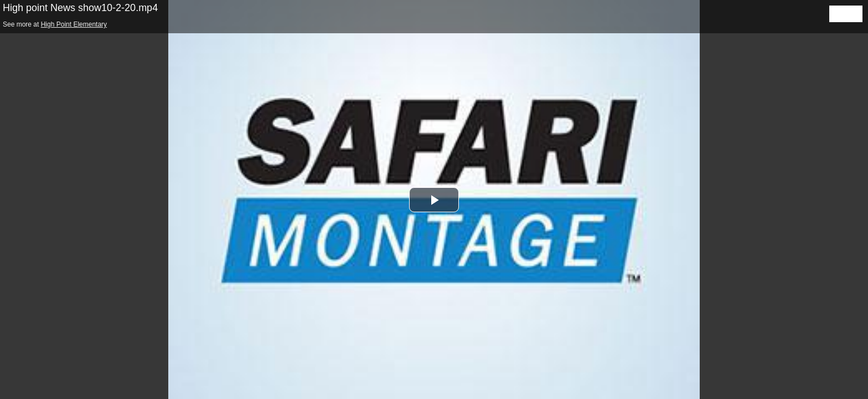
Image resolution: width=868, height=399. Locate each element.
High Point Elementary (74, 24)
